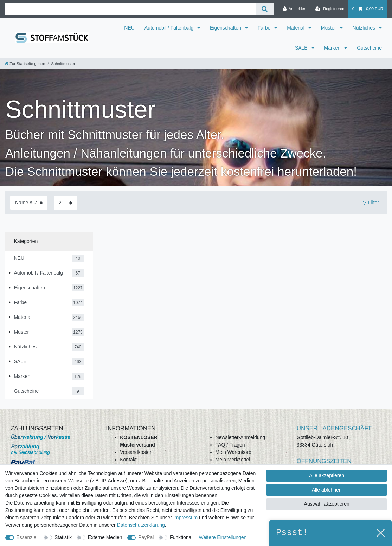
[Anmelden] (294, 9)
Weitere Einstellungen (223, 537)
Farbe (265, 28)
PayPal (146, 537)
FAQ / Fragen (230, 445)
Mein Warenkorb (233, 452)
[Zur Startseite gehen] (25, 64)
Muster (329, 28)
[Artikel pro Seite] (65, 203)
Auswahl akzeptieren (327, 504)
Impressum (185, 518)
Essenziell (28, 537)
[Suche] (265, 9)
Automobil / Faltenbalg (170, 28)
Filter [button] (371, 203)
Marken (333, 48)
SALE (302, 48)
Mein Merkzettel (233, 460)
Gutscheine (369, 48)
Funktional (181, 537)
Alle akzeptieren (327, 475)
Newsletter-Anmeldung (240, 437)
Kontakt (128, 460)
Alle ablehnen (327, 490)
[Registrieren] (330, 9)
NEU (129, 28)
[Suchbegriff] (130, 9)
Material (296, 28)
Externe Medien (105, 537)
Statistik (63, 537)
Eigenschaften (226, 28)
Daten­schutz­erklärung (141, 525)
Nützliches (365, 28)
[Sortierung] (29, 203)
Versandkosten (136, 452)
